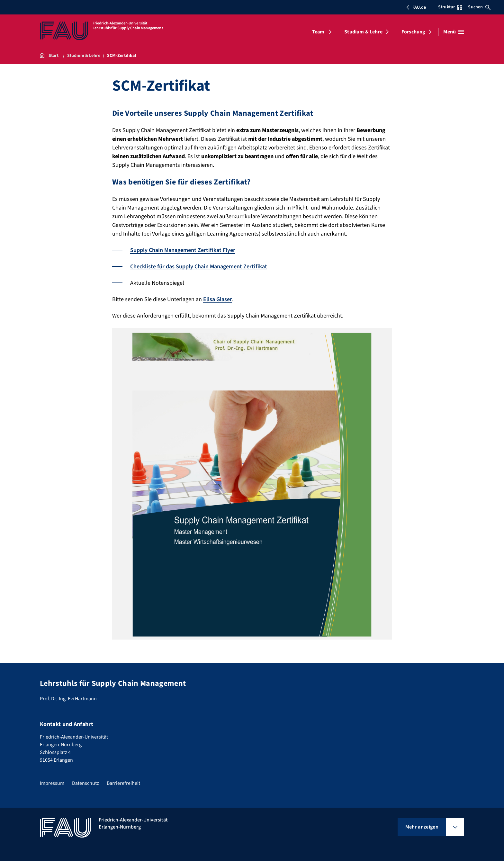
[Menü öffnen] (454, 32)
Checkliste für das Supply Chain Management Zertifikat (199, 267)
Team (318, 32)
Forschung (413, 32)
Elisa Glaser (218, 299)
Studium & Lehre (363, 32)
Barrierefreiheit (123, 783)
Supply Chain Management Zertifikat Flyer (183, 250)
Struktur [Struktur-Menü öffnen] (450, 7)
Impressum (52, 783)
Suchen (479, 7)
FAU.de (416, 7)
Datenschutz (85, 783)
